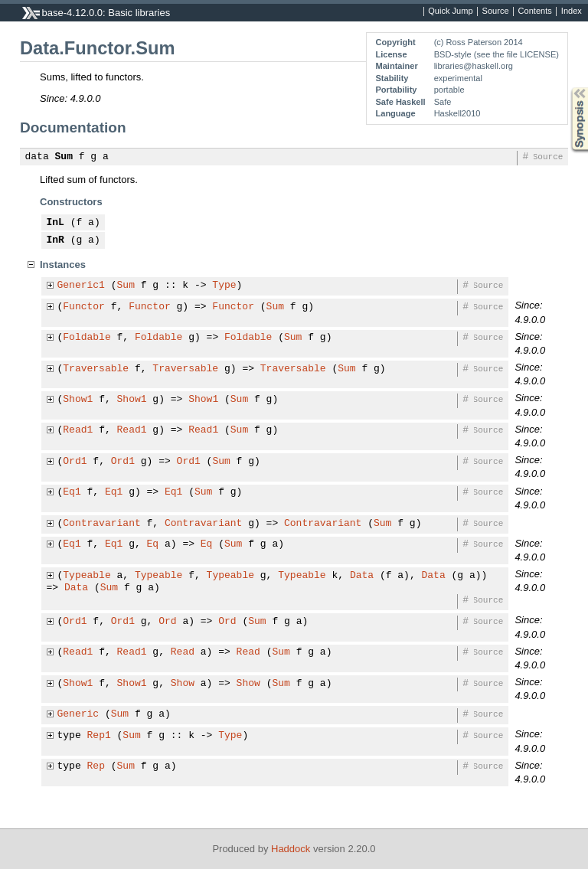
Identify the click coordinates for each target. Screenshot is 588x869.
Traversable (96, 369)
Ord (167, 622)
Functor (84, 307)
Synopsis (567, 88)
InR (56, 240)
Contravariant (101, 524)
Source (496, 11)
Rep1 (99, 736)
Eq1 (72, 492)
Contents (535, 11)
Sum (64, 157)
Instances (63, 265)
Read (183, 652)
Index (572, 11)
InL (56, 223)
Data (362, 576)
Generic (78, 714)
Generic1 (81, 286)
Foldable (87, 338)
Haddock (291, 849)
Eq (153, 544)
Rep (96, 766)
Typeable (87, 576)
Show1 (78, 400)
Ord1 (75, 462)
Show (183, 684)
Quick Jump (450, 11)
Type (224, 286)
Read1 (78, 430)
